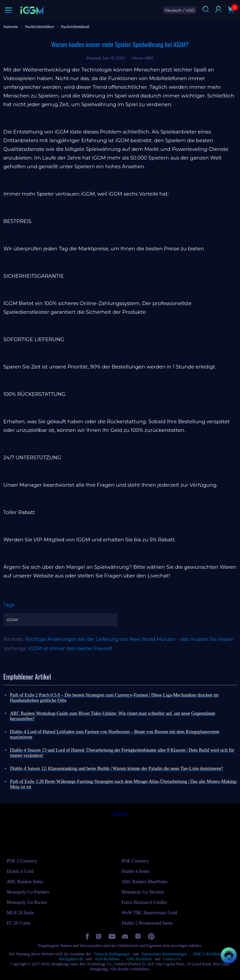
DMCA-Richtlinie (207, 954)
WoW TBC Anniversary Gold (149, 913)
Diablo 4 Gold (20, 871)
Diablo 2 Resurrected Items (147, 923)
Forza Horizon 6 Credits (144, 902)
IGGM (12, 620)
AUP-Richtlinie (107, 959)
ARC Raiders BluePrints (145, 882)
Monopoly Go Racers (27, 902)
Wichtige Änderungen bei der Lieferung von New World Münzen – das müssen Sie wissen (129, 639)
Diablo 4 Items (135, 871)
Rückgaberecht (71, 959)
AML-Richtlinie (139, 959)
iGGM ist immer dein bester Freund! (70, 649)
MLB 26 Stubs (20, 913)
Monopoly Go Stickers (143, 892)
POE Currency (135, 861)
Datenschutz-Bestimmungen (164, 954)
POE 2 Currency (22, 861)
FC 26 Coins (18, 923)
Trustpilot (120, 814)
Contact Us (172, 959)
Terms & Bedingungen (112, 954)
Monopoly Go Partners (28, 892)
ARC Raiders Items (25, 882)
